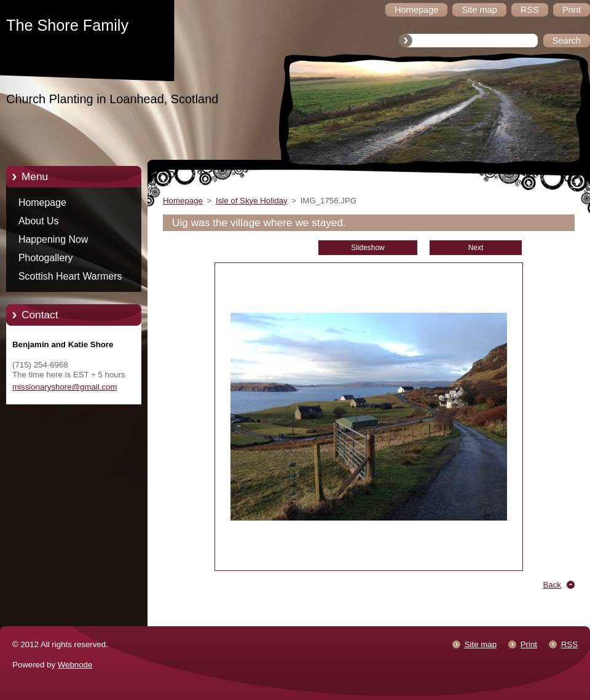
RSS (569, 644)
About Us (39, 221)
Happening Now (53, 239)
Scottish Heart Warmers (70, 276)
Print (529, 644)
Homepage (42, 203)
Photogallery (46, 258)
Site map (481, 644)
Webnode (75, 665)
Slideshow (368, 248)
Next (476, 248)
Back (553, 585)
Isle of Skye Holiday (252, 201)
